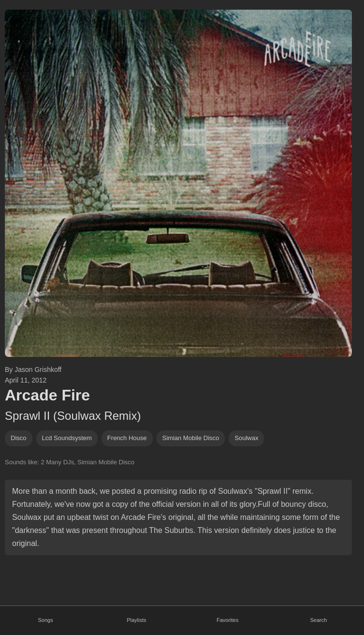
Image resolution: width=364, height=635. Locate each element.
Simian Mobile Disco (191, 438)
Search (318, 620)
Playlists (136, 620)
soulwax (246, 438)
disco (19, 438)
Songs (46, 620)
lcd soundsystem (67, 438)
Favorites (227, 620)
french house (127, 438)
